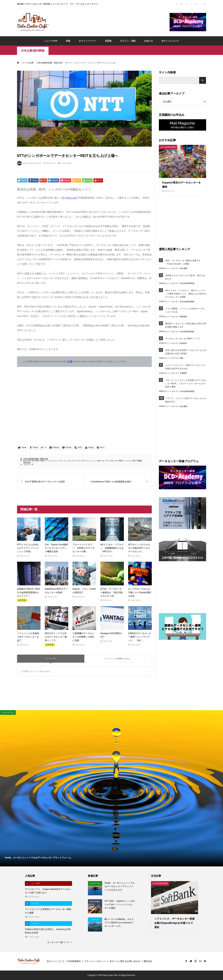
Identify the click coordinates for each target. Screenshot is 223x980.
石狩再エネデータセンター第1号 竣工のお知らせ (185, 277)
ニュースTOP (51, 41)
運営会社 (148, 961)
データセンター (70, 198)
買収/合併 (44, 459)
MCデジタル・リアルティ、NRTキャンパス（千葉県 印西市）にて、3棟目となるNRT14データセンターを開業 (186, 294)
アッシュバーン (52, 461)
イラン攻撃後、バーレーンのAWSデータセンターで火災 (185, 310)
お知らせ (148, 41)
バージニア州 (130, 461)
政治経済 (183, 343)
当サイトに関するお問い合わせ (125, 961)
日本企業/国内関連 (33, 51)
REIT (42, 461)
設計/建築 (184, 268)
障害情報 (183, 317)
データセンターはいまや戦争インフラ (183, 339)
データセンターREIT (114, 461)
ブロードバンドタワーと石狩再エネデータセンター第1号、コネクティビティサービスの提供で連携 (186, 384)
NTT (25, 461)
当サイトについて (170, 41)
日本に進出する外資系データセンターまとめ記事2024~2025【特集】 (186, 352)
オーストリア (74, 461)
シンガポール (99, 461)
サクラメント (87, 461)
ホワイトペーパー (88, 41)
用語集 (108, 41)
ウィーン (64, 461)
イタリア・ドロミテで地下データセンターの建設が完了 (186, 400)
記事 (70, 361)
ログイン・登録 (128, 41)
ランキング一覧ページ (58, 942)
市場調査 (183, 373)
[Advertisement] (109, 22)
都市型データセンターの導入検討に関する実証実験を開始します (186, 325)
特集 (68, 41)
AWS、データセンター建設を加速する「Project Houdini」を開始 (183, 262)
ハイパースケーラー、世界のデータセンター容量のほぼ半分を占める (186, 367)
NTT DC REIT (33, 461)
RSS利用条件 (74, 961)
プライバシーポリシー (95, 961)
